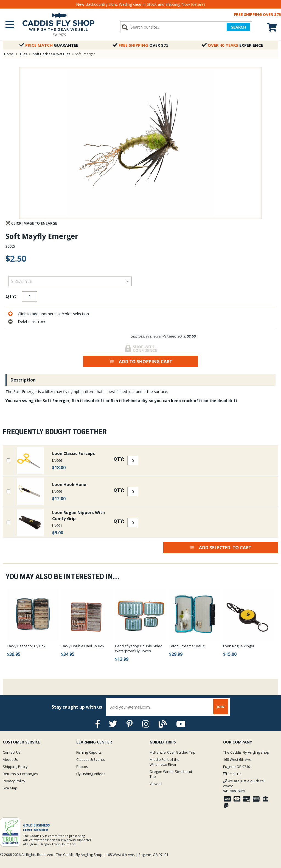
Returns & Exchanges (20, 774)
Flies (23, 54)
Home (9, 54)
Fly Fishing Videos (91, 774)
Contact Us (12, 752)
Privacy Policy (14, 781)
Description (23, 380)
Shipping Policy (15, 767)
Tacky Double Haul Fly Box (83, 646)
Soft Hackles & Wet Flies (52, 54)
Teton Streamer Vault (187, 646)
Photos (82, 767)
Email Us (232, 774)
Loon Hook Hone (69, 484)
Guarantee (49, 45)
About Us (10, 759)
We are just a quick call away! (244, 786)
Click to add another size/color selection (53, 314)
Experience (232, 45)
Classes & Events (91, 759)
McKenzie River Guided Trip (172, 752)
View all (156, 784)
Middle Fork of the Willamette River (165, 762)
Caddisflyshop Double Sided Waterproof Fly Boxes (139, 648)
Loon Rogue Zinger (239, 646)
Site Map (10, 788)
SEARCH (238, 27)
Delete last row (31, 321)
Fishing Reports (89, 752)
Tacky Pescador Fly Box (26, 646)
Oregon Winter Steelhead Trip (171, 774)
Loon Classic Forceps (74, 453)
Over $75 (140, 45)
